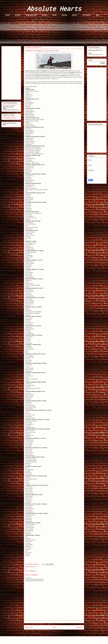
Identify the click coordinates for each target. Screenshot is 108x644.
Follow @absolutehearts (9, 118)
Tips (98, 15)
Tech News (87, 15)
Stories (64, 15)
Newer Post (29, 627)
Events (45, 15)
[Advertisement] (55, 31)
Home (8, 15)
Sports (75, 15)
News (54, 15)
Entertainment (31, 15)
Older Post (80, 627)
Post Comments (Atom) (57, 632)
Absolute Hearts (54, 8)
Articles (18, 15)
